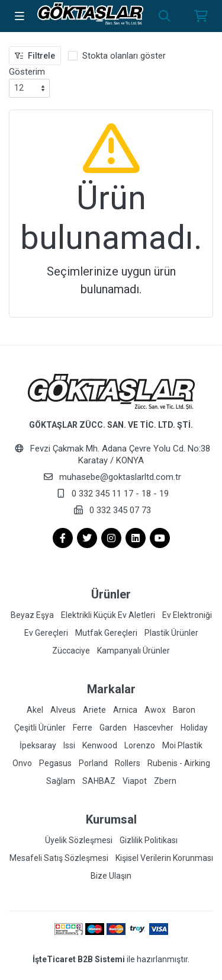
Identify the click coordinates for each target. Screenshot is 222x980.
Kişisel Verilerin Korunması (164, 858)
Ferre (83, 728)
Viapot (135, 781)
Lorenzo (140, 745)
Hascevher (154, 728)
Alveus (63, 710)
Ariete (94, 710)
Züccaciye (71, 651)
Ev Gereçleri (46, 633)
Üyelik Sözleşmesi (79, 840)
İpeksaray (38, 745)
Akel (35, 710)
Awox (155, 710)
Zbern (165, 781)
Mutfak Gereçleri (106, 633)
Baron (184, 710)
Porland (93, 763)
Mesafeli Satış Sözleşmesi (59, 858)
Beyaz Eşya (32, 615)
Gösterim (27, 72)
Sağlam (61, 781)
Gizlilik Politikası (149, 840)
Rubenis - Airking (179, 763)
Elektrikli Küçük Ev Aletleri (108, 615)
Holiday (194, 728)
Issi (69, 745)
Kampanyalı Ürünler (133, 651)
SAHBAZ (99, 781)
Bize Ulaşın (111, 876)
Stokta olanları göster (124, 56)
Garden (113, 728)
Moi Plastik (182, 745)
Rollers (128, 763)
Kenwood (100, 745)
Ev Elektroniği (187, 615)
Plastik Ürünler (171, 633)
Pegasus (55, 763)
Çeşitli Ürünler (40, 728)
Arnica (125, 710)
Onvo (22, 763)
